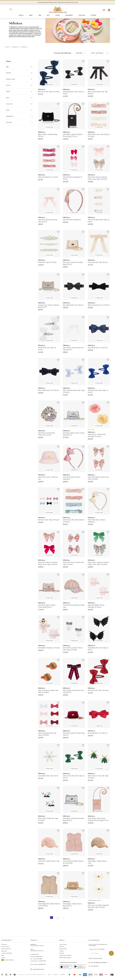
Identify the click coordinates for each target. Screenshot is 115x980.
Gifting (3, 958)
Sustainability (63, 949)
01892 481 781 (42, 964)
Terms (49, 975)
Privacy (56, 975)
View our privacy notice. (95, 958)
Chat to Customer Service (37, 945)
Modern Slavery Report (65, 958)
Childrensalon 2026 (30, 975)
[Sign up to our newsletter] (111, 953)
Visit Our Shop (63, 944)
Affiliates (62, 953)
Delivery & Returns (6, 949)
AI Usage (62, 975)
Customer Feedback (7, 953)
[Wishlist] (104, 10)
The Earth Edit (93, 966)
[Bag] (109, 10)
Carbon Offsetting (8, 960)
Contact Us (4, 944)
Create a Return (6, 947)
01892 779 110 (35, 954)
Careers (61, 951)
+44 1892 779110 (42, 961)
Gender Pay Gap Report (65, 955)
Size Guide (4, 951)
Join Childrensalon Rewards (98, 963)
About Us (62, 947)
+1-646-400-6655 (37, 959)
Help (2, 955)
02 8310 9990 (39, 957)
